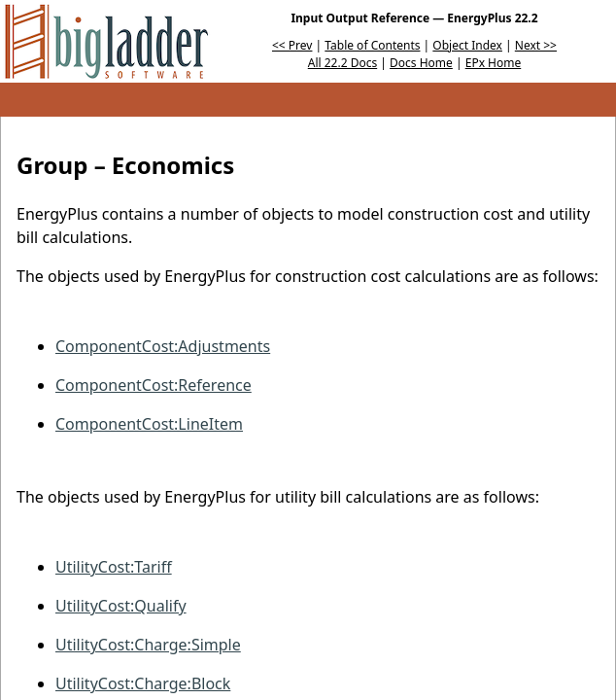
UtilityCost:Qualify (121, 606)
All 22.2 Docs (342, 63)
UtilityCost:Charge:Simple (148, 645)
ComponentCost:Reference (154, 385)
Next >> (536, 45)
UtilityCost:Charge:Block (143, 683)
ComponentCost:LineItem (149, 424)
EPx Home (494, 63)
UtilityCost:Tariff (114, 567)
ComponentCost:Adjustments (163, 346)
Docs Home (421, 63)
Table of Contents (372, 45)
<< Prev (292, 45)
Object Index (467, 45)
